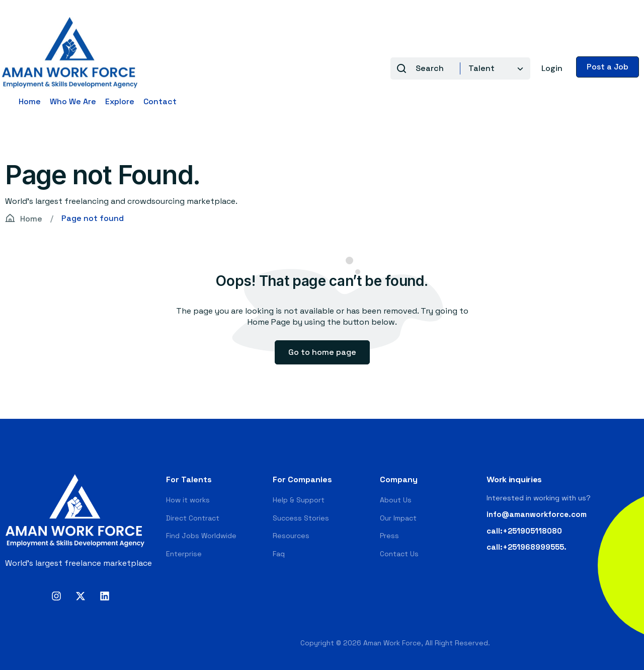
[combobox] (493, 68)
